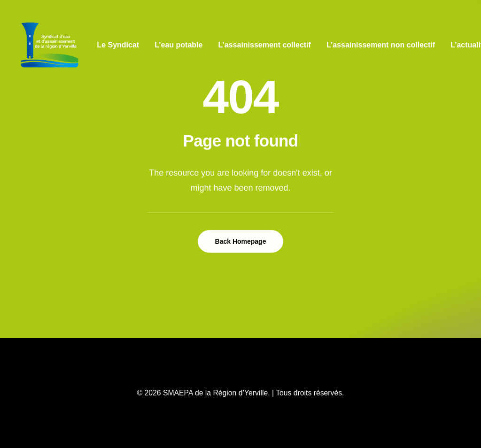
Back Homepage (241, 241)
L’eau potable (178, 45)
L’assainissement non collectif (381, 45)
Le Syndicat (118, 45)
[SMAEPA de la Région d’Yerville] (50, 45)
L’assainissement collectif (264, 45)
